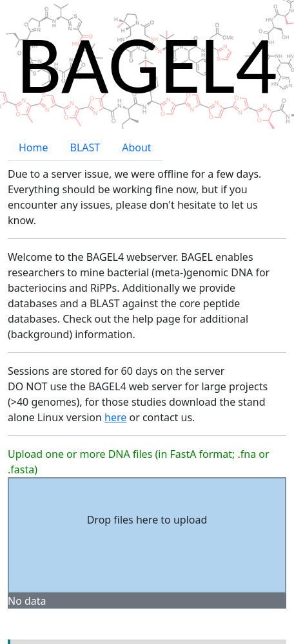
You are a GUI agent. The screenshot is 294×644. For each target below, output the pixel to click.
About (136, 111)
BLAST (85, 111)
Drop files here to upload (147, 484)
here (115, 381)
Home (34, 111)
